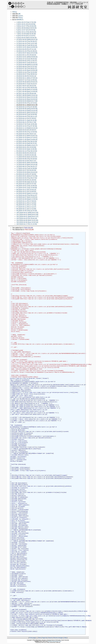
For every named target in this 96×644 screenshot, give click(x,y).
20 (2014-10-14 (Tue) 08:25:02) (27, 59)
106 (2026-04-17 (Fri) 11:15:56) (27, 224)
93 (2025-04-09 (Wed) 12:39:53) (27, 199)
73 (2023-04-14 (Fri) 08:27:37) (26, 161)
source (20, 16)
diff (19, 14)
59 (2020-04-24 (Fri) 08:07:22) (26, 134)
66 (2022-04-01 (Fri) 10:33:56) (26, 147)
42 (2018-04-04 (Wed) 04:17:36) (27, 101)
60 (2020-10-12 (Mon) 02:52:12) (27, 136)
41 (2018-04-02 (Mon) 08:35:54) (27, 99)
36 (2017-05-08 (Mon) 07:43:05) (27, 89)
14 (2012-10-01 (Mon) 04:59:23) (27, 47)
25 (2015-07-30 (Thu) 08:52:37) (27, 68)
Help (65, 638)
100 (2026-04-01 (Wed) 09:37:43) (27, 213)
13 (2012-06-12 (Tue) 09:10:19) (27, 45)
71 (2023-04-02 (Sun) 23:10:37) (27, 157)
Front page (32, 638)
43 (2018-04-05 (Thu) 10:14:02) (27, 103)
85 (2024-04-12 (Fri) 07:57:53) (26, 184)
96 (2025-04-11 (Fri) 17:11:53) (26, 205)
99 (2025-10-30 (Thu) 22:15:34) (27, 211)
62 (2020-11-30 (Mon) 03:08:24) (27, 140)
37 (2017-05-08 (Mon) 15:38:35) (27, 91)
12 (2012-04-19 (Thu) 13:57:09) (27, 43)
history (20, 18)
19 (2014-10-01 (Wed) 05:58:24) (27, 57)
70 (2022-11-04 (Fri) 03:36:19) (26, 155)
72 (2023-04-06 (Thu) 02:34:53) (27, 159)
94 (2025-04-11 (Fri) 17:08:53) (26, 201)
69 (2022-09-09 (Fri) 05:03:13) (26, 153)
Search (50, 638)
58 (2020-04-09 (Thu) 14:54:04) (27, 132)
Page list (45, 638)
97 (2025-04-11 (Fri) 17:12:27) (26, 207)
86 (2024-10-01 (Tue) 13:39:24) (27, 186)
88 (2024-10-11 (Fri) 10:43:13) (26, 190)
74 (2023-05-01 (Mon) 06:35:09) (27, 163)
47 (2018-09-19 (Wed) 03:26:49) (27, 111)
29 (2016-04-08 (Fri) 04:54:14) (26, 76)
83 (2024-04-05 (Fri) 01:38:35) (26, 180)
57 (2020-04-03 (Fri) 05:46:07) (26, 130)
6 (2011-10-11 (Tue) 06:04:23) (26, 32)
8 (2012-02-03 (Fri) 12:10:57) (26, 36)
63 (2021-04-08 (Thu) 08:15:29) (27, 141)
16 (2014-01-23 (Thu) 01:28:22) (27, 51)
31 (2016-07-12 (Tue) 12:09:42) (27, 80)
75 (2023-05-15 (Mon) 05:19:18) (27, 164)
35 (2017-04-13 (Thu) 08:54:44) (27, 88)
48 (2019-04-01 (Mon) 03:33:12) (27, 113)
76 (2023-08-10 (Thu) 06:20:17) (27, 166)
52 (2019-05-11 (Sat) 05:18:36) (26, 120)
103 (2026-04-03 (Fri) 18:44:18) (27, 218)
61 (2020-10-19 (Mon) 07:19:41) (27, 138)
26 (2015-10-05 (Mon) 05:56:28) (27, 70)
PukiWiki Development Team (55, 641)
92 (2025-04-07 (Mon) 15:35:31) (27, 197)
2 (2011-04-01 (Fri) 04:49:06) (26, 24)
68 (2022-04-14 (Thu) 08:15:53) (27, 151)
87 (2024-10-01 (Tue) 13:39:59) (27, 188)
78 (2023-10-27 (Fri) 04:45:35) (26, 170)
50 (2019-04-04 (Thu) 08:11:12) (27, 116)
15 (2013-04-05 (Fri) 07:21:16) (26, 49)
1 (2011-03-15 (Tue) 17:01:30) (26, 22)
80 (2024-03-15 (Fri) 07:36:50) (26, 174)
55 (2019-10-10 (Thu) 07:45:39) (27, 126)
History (15, 12)
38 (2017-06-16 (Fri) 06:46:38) (26, 93)
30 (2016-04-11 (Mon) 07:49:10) (27, 78)
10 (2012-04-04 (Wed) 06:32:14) (27, 39)
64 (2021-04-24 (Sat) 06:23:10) (26, 143)
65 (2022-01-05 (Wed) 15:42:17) (27, 145)
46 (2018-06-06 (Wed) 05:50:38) (27, 109)
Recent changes (58, 638)
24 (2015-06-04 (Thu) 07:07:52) (27, 66)
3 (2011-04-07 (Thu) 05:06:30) (26, 26)
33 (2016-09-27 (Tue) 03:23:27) (27, 84)
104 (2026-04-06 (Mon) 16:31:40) (27, 220)
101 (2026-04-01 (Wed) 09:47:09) (27, 214)
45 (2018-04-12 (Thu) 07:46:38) (27, 107)
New (40, 638)
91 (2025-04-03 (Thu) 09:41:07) (27, 195)
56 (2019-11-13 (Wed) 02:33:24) (27, 128)
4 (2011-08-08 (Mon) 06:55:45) (26, 28)
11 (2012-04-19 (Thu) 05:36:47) (27, 41)
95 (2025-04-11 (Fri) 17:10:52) (26, 203)
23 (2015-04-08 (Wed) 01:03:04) (27, 65)
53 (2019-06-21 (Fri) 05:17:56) (26, 122)
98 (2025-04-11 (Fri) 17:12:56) (26, 209)
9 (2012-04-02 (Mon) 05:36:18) (26, 38)
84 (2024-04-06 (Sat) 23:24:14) (26, 182)
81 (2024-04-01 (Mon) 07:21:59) (27, 176)
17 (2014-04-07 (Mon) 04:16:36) (27, 53)
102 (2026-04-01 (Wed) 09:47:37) (27, 216)
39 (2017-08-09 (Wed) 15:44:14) (27, 95)
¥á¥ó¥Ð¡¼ (20, 20)
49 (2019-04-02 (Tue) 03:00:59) (27, 114)
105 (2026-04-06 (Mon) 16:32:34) (27, 222)
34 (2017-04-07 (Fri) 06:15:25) (26, 86)
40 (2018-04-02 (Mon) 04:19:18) (27, 97)
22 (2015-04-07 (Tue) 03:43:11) (27, 63)
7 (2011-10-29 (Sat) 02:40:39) (26, 34)
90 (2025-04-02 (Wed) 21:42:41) (27, 193)
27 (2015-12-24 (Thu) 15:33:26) (27, 72)
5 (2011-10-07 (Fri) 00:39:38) (26, 30)
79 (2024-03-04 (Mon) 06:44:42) (27, 172)
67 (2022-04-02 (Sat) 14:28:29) (26, 149)
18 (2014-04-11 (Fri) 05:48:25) (26, 55)
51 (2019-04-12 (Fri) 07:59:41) (26, 118)
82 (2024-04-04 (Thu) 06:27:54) (27, 178)
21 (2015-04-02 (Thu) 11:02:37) (27, 61)
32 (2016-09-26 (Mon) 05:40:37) (27, 82)
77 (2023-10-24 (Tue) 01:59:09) (27, 168)
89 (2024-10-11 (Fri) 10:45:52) (26, 191)
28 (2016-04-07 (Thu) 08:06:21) (27, 74)
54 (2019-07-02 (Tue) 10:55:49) (27, 124)
